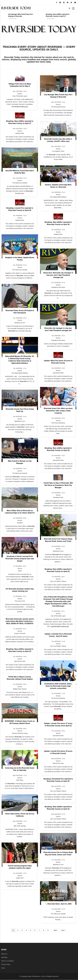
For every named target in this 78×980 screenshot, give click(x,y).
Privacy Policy (6, 964)
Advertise (4, 957)
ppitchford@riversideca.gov (60, 626)
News (3, 968)
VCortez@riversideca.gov (20, 107)
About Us (4, 954)
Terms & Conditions (8, 961)
